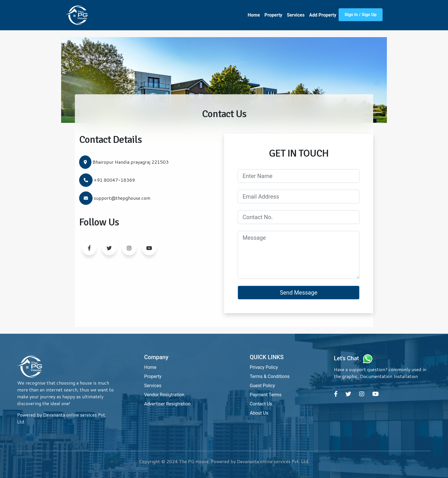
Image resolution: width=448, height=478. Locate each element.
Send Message (298, 293)
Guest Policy (262, 386)
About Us (259, 413)
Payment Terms (266, 395)
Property (273, 15)
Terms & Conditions (270, 376)
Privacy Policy (264, 367)
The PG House (194, 461)
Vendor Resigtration (164, 395)
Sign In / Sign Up (361, 15)
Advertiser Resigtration (167, 404)
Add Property (323, 15)
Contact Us (261, 404)
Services (296, 15)
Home (254, 15)
